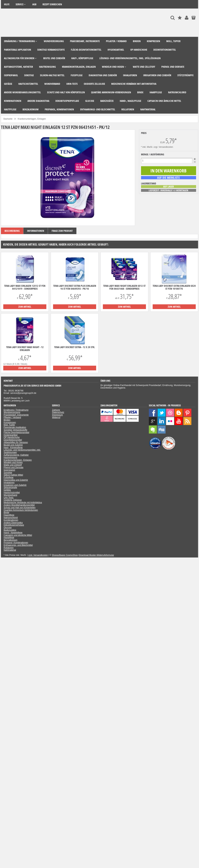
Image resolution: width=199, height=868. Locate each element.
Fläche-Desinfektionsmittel (16, 432)
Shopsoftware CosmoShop (65, 555)
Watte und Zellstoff (13, 465)
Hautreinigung (10, 458)
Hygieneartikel (11, 435)
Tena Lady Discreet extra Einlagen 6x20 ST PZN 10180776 (174, 287)
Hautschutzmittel (12, 493)
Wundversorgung (12, 412)
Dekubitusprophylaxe (14, 525)
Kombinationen (11, 520)
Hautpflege (9, 538)
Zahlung (56, 410)
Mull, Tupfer (9, 425)
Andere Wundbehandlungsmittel (19, 505)
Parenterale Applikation (15, 427)
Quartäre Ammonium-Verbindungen (21, 510)
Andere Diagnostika (13, 523)
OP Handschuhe (12, 437)
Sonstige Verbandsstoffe (15, 430)
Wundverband (10, 495)
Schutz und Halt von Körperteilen (20, 508)
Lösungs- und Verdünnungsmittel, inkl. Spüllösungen (22, 451)
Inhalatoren (9, 483)
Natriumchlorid (11, 518)
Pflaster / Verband (12, 417)
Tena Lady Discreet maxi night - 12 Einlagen (25, 349)
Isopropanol (9, 470)
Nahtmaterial (10, 550)
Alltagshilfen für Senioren (16, 442)
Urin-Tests (9, 498)
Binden (7, 420)
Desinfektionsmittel (13, 440)
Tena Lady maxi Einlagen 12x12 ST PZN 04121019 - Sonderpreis (25, 287)
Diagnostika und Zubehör (16, 480)
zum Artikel (25, 307)
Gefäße (7, 490)
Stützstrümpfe (10, 487)
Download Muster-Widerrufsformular (96, 555)
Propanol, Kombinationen (16, 543)
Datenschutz (58, 412)
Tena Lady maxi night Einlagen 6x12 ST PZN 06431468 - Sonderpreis (124, 287)
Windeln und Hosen (13, 462)
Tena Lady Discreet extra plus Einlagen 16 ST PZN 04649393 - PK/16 (75, 287)
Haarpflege (9, 515)
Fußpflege (9, 477)
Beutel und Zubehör (13, 445)
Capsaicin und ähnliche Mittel (18, 535)
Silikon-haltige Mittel (13, 475)
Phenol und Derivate (14, 467)
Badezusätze (10, 530)
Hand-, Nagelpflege (13, 533)
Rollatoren (9, 548)
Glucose (8, 528)
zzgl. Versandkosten (163, 147)
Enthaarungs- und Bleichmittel (18, 545)
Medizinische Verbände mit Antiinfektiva (23, 503)
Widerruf (56, 417)
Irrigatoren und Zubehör (15, 485)
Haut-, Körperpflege (13, 448)
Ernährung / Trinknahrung (16, 410)
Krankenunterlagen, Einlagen (18, 460)
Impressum (57, 415)
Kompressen (10, 422)
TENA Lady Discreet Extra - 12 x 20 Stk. (75, 347)
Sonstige (8, 473)
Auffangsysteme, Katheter (16, 455)
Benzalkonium (10, 540)
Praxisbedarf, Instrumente (16, 415)
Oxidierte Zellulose (13, 500)
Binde (6, 512)
